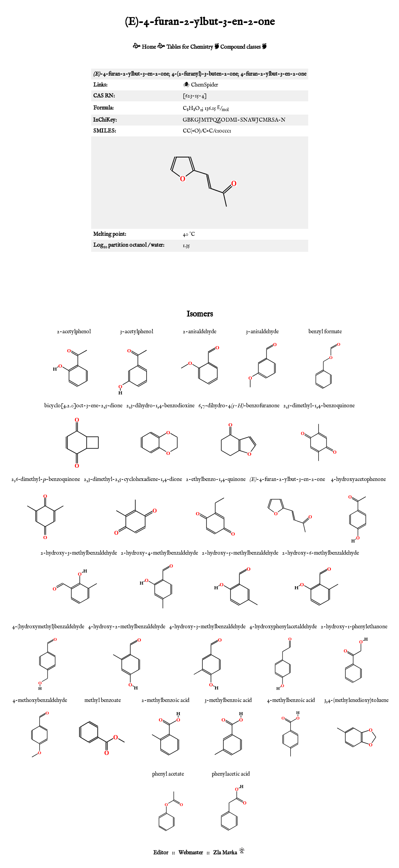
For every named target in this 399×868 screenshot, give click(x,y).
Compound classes (240, 47)
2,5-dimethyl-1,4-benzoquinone (319, 406)
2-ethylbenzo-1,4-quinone (216, 479)
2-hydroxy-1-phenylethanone (354, 627)
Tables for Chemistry (190, 47)
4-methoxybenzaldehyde (40, 700)
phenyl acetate (168, 774)
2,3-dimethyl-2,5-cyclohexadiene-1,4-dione (133, 479)
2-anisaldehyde (199, 332)
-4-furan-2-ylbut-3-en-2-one (287, 479)
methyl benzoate (103, 700)
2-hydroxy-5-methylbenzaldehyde (240, 553)
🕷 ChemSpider (200, 85)
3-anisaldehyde (262, 332)
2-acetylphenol (74, 332)
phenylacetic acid (231, 774)
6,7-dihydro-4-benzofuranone (239, 406)
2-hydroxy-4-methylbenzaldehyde (159, 553)
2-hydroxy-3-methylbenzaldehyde (79, 553)
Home (149, 47)
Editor (161, 853)
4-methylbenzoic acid (291, 700)
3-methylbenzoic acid (228, 700)
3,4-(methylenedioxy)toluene (356, 700)
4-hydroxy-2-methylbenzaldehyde (127, 627)
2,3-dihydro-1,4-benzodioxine (160, 406)
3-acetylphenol (137, 332)
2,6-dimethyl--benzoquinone (46, 479)
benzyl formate (325, 332)
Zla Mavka (225, 853)
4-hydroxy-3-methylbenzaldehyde (207, 627)
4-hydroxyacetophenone (358, 479)
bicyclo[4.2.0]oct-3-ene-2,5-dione (83, 406)
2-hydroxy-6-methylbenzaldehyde (320, 553)
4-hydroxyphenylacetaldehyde (283, 627)
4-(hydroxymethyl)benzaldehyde (48, 627)
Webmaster (191, 853)
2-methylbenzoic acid (165, 700)
